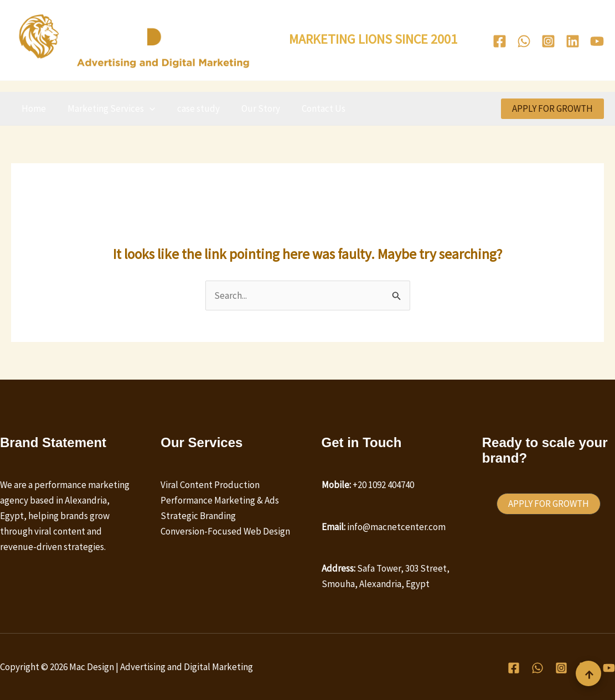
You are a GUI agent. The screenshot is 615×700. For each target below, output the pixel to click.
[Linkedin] (573, 41)
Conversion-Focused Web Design (225, 531)
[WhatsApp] (524, 41)
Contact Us (311, 108)
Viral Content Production (210, 485)
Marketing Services (107, 108)
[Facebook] (500, 41)
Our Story (251, 108)
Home (33, 108)
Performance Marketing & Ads (220, 500)
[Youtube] (597, 41)
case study (191, 108)
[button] (146, 108)
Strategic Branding (198, 516)
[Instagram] (548, 41)
